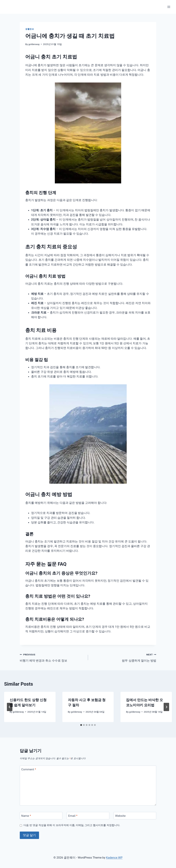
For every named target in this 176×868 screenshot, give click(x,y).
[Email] (88, 816)
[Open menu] (169, 7)
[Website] (135, 816)
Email (73, 816)
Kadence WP (114, 858)
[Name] (41, 816)
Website (120, 816)
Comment (29, 769)
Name (26, 816)
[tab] (81, 725)
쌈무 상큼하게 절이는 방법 (124, 657)
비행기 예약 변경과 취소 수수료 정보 (52, 657)
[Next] (166, 707)
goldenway (34, 44)
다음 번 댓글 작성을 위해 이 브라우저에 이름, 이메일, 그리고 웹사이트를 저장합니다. (72, 825)
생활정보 (30, 29)
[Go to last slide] (10, 707)
